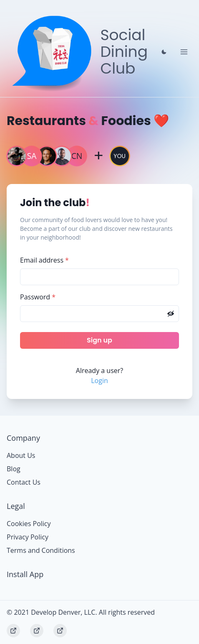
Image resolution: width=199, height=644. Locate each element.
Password (38, 297)
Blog (14, 469)
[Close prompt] (164, 52)
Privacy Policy (28, 537)
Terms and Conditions (41, 550)
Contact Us (24, 482)
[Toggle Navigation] (184, 52)
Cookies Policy (29, 524)
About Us (21, 455)
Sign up (99, 340)
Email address (44, 260)
